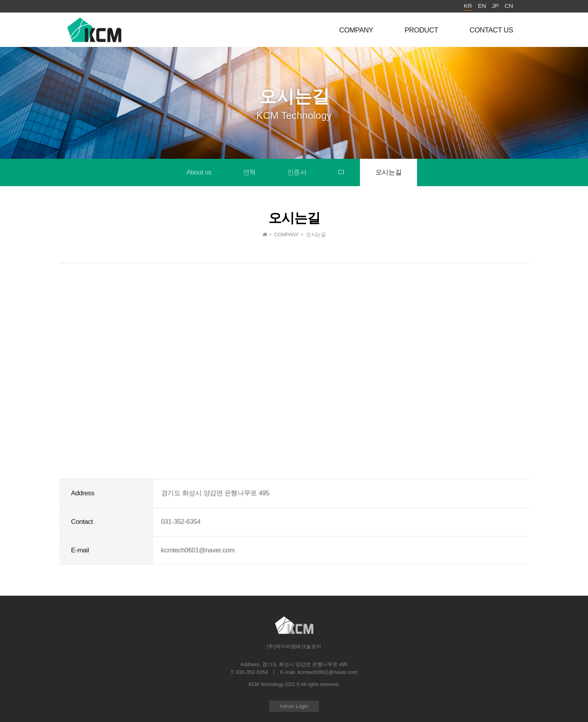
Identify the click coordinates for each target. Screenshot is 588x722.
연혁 (249, 172)
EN (482, 6)
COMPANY (356, 30)
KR (468, 6)
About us (199, 172)
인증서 (297, 172)
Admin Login (294, 706)
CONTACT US (491, 30)
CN (509, 6)
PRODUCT (421, 30)
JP (495, 6)
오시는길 (388, 172)
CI (341, 172)
